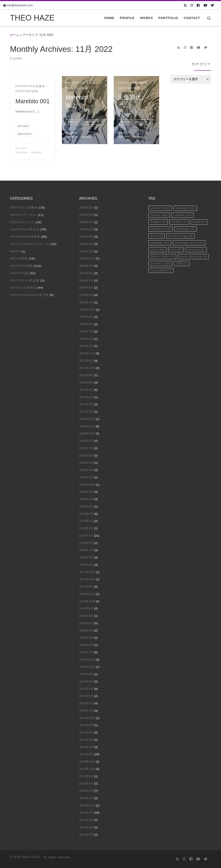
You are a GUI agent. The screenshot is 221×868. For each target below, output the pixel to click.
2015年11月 (87, 660)
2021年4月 (86, 397)
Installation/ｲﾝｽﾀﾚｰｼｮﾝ (30, 244)
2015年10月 (87, 667)
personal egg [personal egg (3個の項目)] (181, 236)
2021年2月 (86, 404)
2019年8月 (86, 499)
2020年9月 (86, 441)
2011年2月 (86, 835)
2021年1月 (86, 412)
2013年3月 (86, 783)
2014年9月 (86, 725)
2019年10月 (87, 485)
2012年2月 (86, 813)
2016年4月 (86, 638)
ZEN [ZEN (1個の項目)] (182, 264)
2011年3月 (86, 827)
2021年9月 (86, 375)
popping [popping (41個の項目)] (160, 243)
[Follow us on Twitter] (212, 5)
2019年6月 (86, 506)
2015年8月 (86, 681)
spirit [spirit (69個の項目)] (158, 250)
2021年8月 (86, 382)
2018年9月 (86, 543)
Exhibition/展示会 (25, 229)
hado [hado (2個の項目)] (199, 222)
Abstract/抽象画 (24, 207)
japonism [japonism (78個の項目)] (161, 229)
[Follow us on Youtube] (205, 5)
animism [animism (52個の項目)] (186, 208)
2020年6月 (86, 455)
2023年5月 (86, 339)
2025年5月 (86, 237)
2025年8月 (86, 222)
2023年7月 (86, 331)
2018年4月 (86, 557)
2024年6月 (86, 288)
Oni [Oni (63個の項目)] (156, 236)
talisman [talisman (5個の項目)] (196, 250)
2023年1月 (86, 346)
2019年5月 (86, 514)
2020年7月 (86, 448)
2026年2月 (86, 207)
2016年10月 (87, 601)
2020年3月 (86, 477)
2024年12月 (87, 258)
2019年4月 (86, 521)
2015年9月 (86, 674)
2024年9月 (86, 266)
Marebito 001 (33, 101)
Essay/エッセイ (22, 222)
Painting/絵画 (21, 266)
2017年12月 (87, 572)
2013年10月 (87, 769)
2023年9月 (86, 317)
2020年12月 (87, 419)
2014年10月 (87, 718)
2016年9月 (86, 608)
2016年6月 (86, 623)
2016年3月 (86, 645)
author (23, 148)
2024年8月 (86, 273)
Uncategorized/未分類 (29, 295)
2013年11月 (87, 762)
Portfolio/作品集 (25, 281)
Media (15, 251)
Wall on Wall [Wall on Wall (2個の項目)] (162, 257)
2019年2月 (86, 528)
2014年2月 (86, 754)
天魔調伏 (129, 97)
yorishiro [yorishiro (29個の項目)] (160, 264)
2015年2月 (86, 711)
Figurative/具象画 (25, 237)
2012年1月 (86, 820)
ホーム (14, 35)
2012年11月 (87, 805)
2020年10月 (87, 433)
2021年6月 (86, 390)
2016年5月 (86, 630)
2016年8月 (86, 616)
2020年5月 (86, 463)
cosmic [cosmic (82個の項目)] (159, 215)
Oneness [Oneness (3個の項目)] (186, 229)
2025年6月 (86, 229)
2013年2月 (86, 791)
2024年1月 (86, 302)
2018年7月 (86, 550)
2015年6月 (86, 689)
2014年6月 (86, 732)
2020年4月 (86, 470)
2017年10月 (87, 579)
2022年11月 (87, 353)
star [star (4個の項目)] (176, 250)
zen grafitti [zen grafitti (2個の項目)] (161, 271)
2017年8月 (86, 587)
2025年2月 (86, 251)
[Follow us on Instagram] (192, 5)
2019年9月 (86, 492)
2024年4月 (86, 295)
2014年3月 (86, 747)
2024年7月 (86, 281)
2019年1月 (86, 536)
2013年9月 (86, 776)
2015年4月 (86, 703)
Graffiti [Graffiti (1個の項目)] (180, 222)
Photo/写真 (19, 273)
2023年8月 (86, 324)
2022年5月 (86, 361)
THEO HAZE (30, 857)
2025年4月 (86, 244)
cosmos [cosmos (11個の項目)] (183, 215)
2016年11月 (87, 594)
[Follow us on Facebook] (198, 5)
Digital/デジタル (23, 215)
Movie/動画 (19, 258)
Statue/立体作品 (23, 288)
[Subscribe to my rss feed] (185, 5)
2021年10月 (87, 368)
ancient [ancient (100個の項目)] (160, 208)
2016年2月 (86, 652)
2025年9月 (86, 215)
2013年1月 (86, 798)
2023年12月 (87, 310)
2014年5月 (86, 740)
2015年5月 (86, 696)
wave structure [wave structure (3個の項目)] (194, 257)
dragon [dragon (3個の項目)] (158, 222)
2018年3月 (86, 565)
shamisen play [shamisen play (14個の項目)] (189, 243)
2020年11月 (87, 426)
